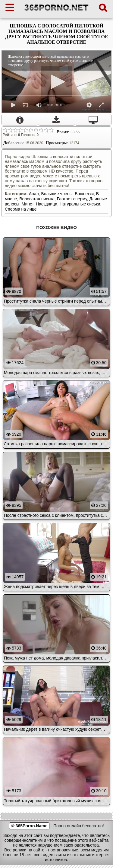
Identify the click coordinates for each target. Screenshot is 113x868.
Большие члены (57, 194)
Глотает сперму (72, 199)
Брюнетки (84, 194)
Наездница (47, 204)
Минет (28, 204)
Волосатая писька (37, 199)
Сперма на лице (21, 209)
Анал (34, 194)
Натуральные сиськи (80, 204)
